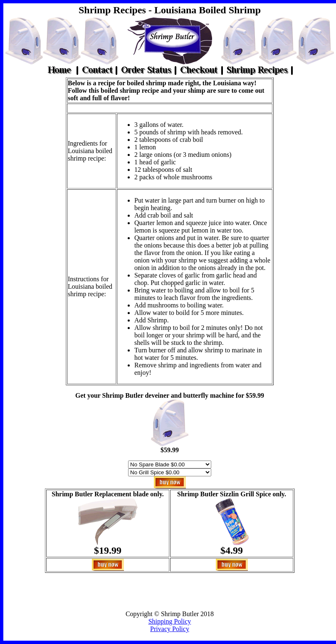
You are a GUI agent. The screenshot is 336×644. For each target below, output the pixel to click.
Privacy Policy (170, 629)
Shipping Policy (170, 621)
